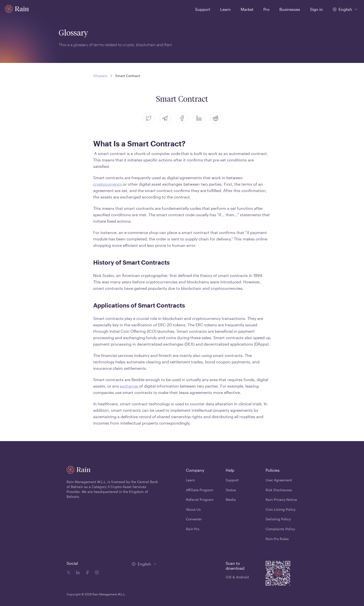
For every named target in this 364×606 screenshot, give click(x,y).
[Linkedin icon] (77, 573)
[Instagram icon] (96, 573)
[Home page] (17, 9)
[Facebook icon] (86, 573)
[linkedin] (199, 118)
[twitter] (148, 118)
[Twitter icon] (69, 573)
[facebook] (182, 118)
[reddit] (216, 118)
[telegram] (165, 118)
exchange (129, 386)
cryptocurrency (108, 184)
